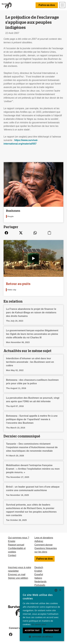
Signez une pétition (18, 578)
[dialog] (42, 614)
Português (40, 585)
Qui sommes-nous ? (19, 538)
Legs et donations (44, 538)
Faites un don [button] (47, 5)
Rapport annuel (16, 545)
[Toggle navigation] (62, 5)
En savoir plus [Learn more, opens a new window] (39, 624)
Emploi (12, 541)
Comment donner (44, 545)
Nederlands (40, 582)
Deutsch (39, 567)
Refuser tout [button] (52, 630)
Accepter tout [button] (32, 630)
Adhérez (39, 541)
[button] (42, 637)
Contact (12, 555)
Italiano (38, 578)
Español (39, 574)
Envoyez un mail (17, 574)
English (38, 571)
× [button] (60, 590)
